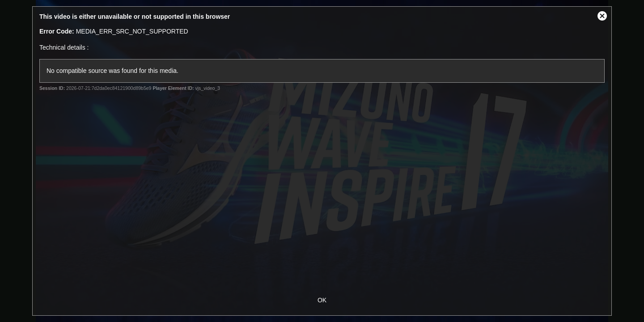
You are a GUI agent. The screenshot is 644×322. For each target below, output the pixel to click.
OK (322, 300)
